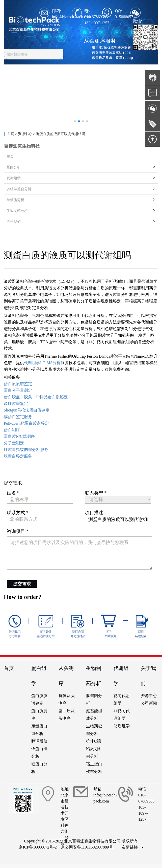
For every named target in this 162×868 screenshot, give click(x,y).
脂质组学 (122, 726)
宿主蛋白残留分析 (94, 768)
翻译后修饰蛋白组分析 (39, 749)
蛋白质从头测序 (67, 715)
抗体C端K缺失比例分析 (94, 749)
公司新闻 (149, 703)
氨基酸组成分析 (94, 715)
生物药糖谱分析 (94, 730)
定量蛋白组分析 (39, 730)
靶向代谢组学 (122, 699)
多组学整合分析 (19, 189)
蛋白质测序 (39, 715)
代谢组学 (14, 178)
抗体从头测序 (67, 699)
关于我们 (14, 222)
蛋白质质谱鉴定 (39, 699)
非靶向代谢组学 (122, 715)
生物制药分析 (17, 211)
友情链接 (132, 847)
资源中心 (149, 696)
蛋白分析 (14, 167)
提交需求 (22, 584)
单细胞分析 (15, 200)
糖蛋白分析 (39, 768)
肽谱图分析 (94, 699)
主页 (11, 134)
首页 (9, 668)
